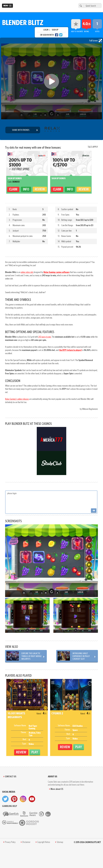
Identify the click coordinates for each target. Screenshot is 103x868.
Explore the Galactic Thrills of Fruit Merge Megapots (32, 656)
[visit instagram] (23, 799)
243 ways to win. (45, 337)
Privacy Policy (10, 842)
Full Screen (96, 41)
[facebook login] (57, 35)
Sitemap (60, 842)
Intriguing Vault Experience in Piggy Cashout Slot (81, 656)
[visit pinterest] (14, 799)
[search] (80, 6)
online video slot (27, 272)
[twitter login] (61, 35)
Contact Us (11, 776)
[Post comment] (94, 511)
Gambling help (10, 806)
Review (40, 189)
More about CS (57, 789)
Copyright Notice (44, 842)
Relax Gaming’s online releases (17, 399)
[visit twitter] (5, 799)
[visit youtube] (32, 799)
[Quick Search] (92, 6)
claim (13, 189)
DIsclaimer (26, 842)
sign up (55, 30)
